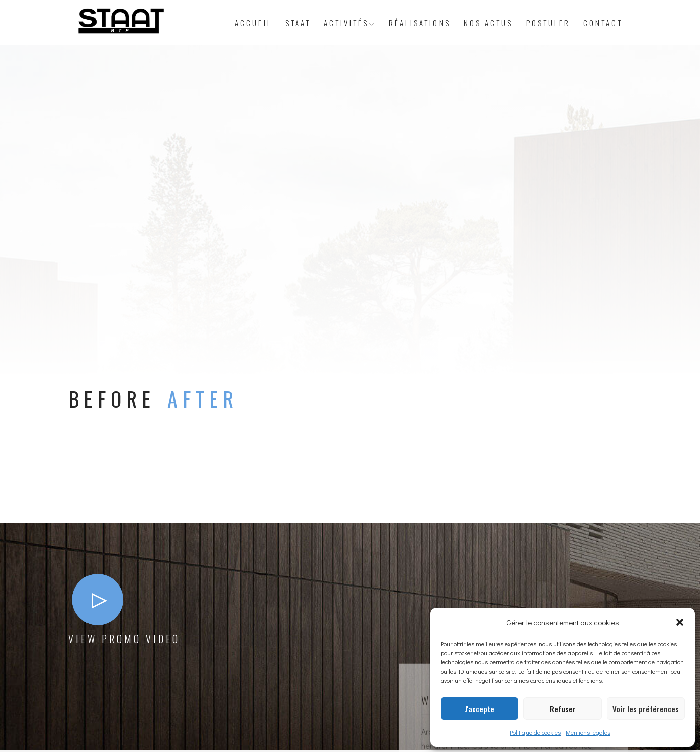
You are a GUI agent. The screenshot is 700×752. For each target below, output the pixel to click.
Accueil (253, 23)
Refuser (563, 709)
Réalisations (420, 23)
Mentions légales (588, 732)
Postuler (548, 23)
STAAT (298, 23)
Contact (603, 23)
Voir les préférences (646, 709)
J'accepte (479, 709)
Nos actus (488, 23)
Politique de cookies (535, 732)
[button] (680, 622)
